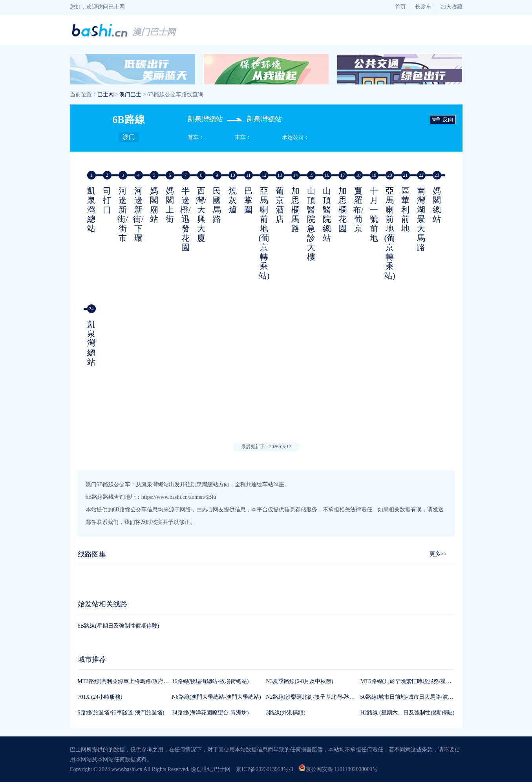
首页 (400, 7)
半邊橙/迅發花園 (186, 219)
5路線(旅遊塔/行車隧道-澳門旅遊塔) (121, 713)
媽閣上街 (170, 205)
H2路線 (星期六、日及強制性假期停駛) (408, 713)
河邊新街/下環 (138, 214)
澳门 (129, 137)
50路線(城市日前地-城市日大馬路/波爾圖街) (413, 697)
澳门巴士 (130, 94)
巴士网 (106, 94)
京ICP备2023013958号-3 (264, 769)
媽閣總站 (437, 205)
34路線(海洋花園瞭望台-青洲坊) (210, 713)
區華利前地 (405, 210)
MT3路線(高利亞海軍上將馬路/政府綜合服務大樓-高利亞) (147, 681)
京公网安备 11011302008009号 (338, 769)
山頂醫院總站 (327, 214)
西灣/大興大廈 (201, 214)
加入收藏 (452, 7)
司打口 (107, 200)
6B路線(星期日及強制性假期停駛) (119, 626)
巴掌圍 (248, 200)
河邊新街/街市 (123, 214)
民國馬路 (217, 205)
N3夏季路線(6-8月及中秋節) (300, 681)
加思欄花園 (343, 210)
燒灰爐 (233, 200)
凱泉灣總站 (91, 210)
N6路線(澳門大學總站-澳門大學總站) (217, 697)
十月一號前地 (374, 214)
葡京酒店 (280, 205)
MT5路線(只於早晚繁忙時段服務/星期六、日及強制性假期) (432, 681)
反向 (443, 120)
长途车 (423, 7)
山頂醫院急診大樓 (311, 224)
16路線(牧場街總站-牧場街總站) (210, 681)
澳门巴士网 (154, 32)
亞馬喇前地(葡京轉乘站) (264, 233)
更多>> (438, 554)
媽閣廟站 (154, 205)
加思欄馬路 (295, 210)
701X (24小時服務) (100, 697)
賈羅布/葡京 (358, 210)
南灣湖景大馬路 (421, 219)
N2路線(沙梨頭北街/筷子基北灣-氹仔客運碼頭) (323, 697)
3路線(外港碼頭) (286, 713)
